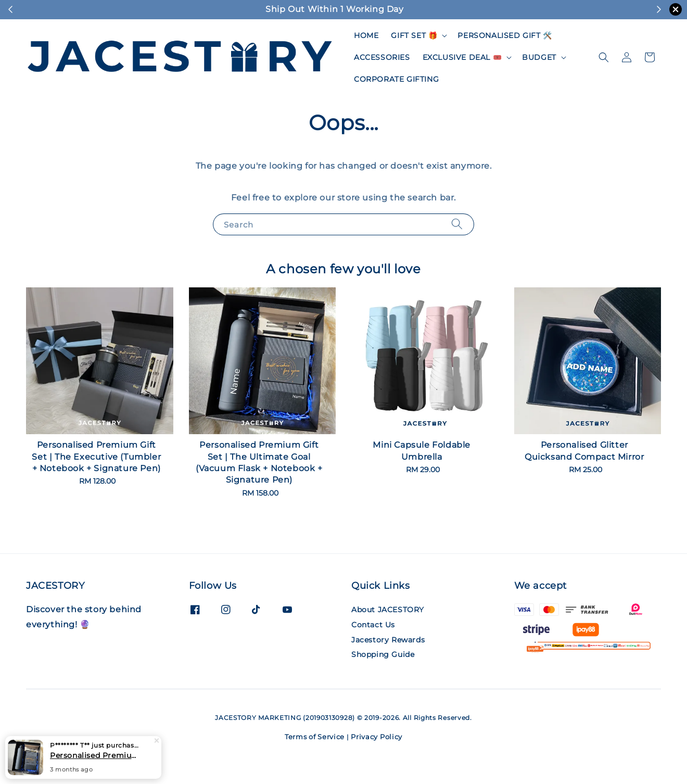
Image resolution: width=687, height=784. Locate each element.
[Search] (457, 224)
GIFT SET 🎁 (414, 35)
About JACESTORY (388, 610)
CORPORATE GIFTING (396, 79)
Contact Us (373, 625)
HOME (366, 35)
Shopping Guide (383, 654)
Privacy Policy (377, 737)
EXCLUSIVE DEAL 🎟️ (462, 57)
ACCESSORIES (382, 57)
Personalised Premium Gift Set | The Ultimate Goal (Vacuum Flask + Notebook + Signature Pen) (96, 755)
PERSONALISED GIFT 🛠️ (505, 35)
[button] (604, 57)
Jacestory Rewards (388, 640)
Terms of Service (315, 737)
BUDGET (539, 57)
